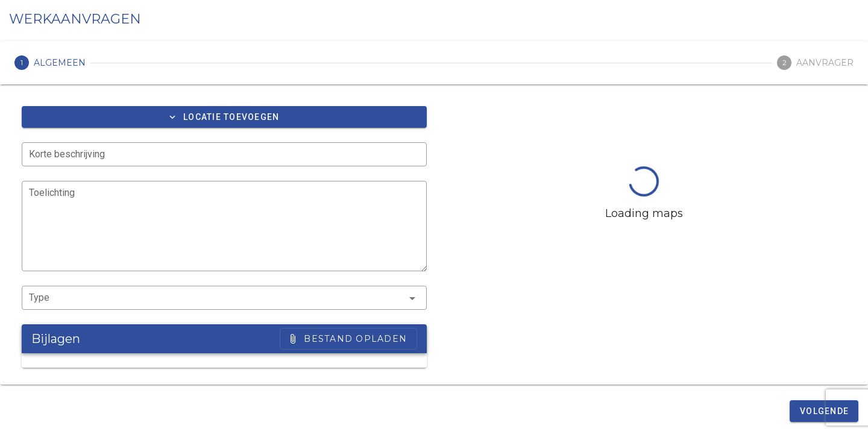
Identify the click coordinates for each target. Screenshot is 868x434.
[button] (224, 117)
